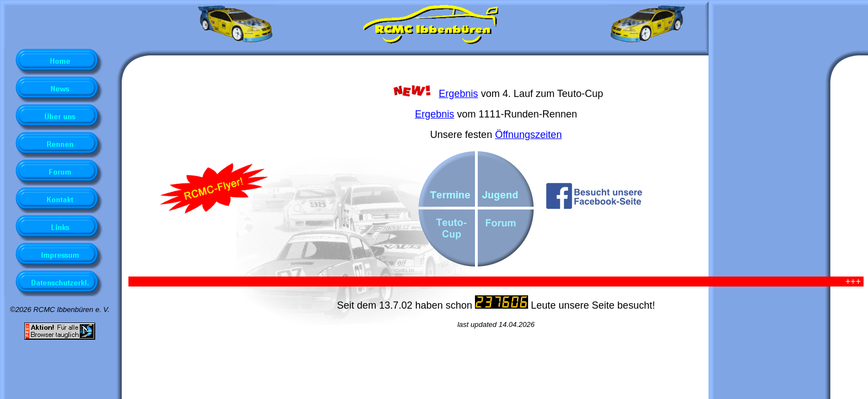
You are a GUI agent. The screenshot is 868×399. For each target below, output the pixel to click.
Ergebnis (459, 94)
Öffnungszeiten (528, 135)
